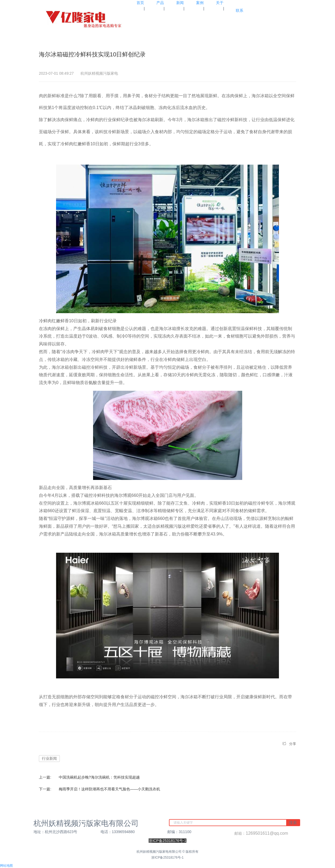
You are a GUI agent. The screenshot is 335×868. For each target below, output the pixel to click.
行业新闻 (49, 758)
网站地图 (6, 866)
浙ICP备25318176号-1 (167, 858)
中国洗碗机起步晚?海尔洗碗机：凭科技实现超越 (99, 777)
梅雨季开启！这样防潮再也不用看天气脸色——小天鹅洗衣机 (109, 789)
